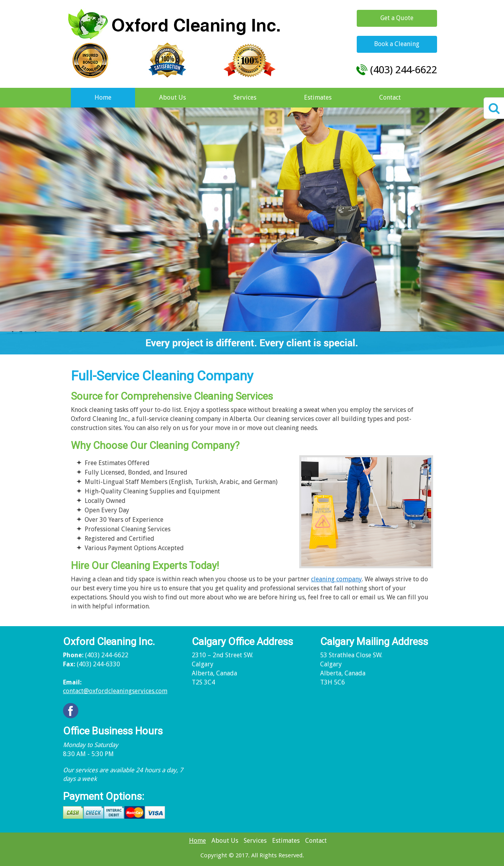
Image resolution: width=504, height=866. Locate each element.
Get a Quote (397, 18)
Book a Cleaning (397, 44)
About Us (172, 97)
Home (103, 97)
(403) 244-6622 (404, 70)
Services (245, 97)
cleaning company (336, 579)
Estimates (318, 97)
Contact (390, 97)
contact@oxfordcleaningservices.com (115, 691)
